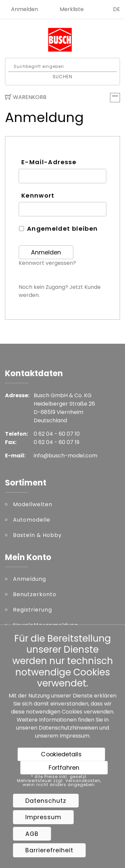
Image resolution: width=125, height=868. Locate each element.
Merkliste (72, 9)
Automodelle (32, 520)
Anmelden (24, 9)
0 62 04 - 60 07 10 (57, 434)
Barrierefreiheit (49, 850)
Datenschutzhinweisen (68, 728)
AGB (32, 834)
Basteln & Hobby (37, 535)
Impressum (74, 736)
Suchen (62, 76)
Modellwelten (33, 504)
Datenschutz (46, 801)
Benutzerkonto (35, 594)
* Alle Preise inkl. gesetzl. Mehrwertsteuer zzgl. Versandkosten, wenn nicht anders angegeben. (59, 781)
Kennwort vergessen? (47, 263)
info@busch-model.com (65, 456)
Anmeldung (29, 579)
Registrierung (32, 610)
